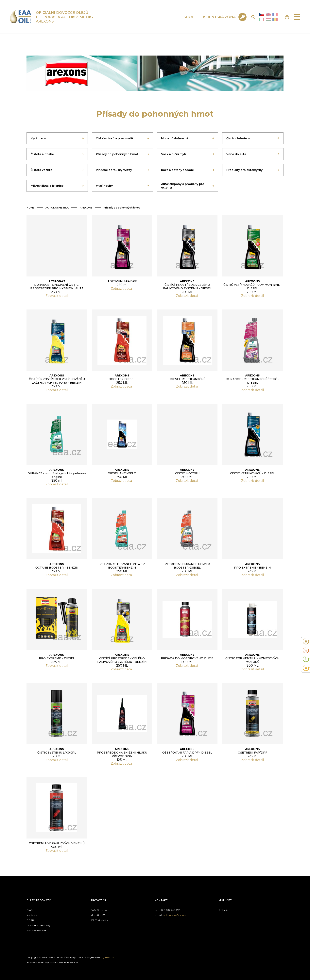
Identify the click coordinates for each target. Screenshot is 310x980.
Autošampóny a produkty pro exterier (183, 186)
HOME (30, 208)
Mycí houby (104, 186)
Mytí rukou (38, 138)
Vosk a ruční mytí (174, 154)
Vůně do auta (236, 154)
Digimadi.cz (107, 957)
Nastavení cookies (36, 930)
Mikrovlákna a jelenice (47, 186)
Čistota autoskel (43, 154)
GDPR (30, 920)
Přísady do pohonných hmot (117, 154)
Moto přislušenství (175, 138)
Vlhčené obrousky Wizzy (114, 170)
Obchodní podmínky (38, 925)
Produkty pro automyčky (244, 170)
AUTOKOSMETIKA (57, 208)
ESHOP (188, 17)
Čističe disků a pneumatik (115, 138)
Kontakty (32, 915)
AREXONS (86, 208)
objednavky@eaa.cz (175, 915)
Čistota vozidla (42, 170)
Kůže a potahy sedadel (178, 170)
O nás (30, 910)
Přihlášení (224, 910)
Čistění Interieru (238, 138)
